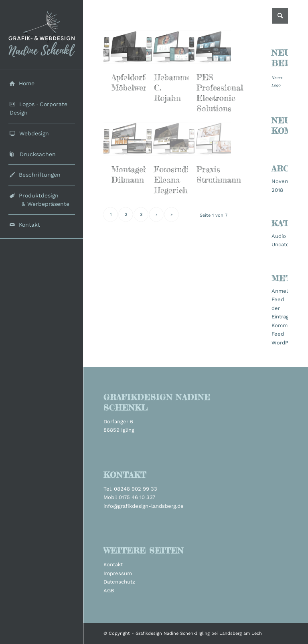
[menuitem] (42, 84)
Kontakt (113, 565)
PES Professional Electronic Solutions (220, 93)
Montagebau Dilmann (134, 174)
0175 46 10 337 (137, 497)
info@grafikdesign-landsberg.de (144, 506)
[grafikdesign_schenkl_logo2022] (42, 35)
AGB (109, 591)
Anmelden (285, 291)
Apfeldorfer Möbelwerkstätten (144, 82)
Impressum (118, 573)
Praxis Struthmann (219, 174)
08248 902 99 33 (136, 489)
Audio (279, 236)
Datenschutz (119, 582)
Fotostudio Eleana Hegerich (174, 180)
